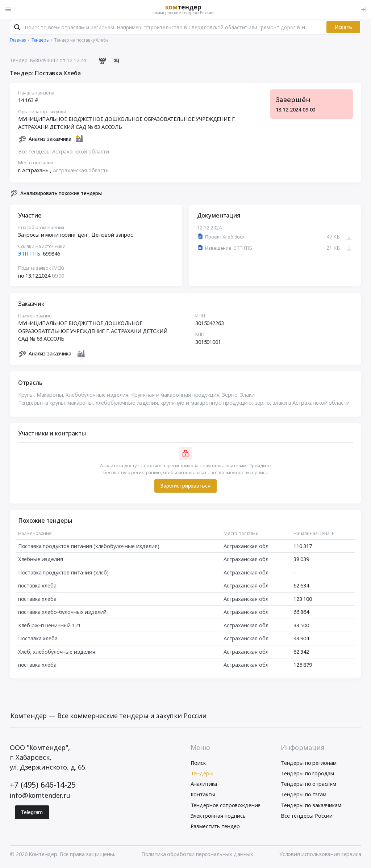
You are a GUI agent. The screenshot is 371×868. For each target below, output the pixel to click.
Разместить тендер (215, 827)
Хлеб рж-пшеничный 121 (49, 627)
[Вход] (363, 9)
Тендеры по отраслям (309, 785)
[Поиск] (17, 29)
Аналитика (204, 785)
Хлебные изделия (41, 560)
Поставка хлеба (38, 640)
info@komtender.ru (40, 797)
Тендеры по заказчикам (311, 806)
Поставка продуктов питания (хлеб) (63, 574)
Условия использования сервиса (320, 855)
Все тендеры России (307, 817)
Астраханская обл (246, 547)
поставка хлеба (37, 587)
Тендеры (202, 775)
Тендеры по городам (307, 775)
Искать (343, 28)
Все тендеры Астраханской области (64, 153)
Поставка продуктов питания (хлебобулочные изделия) (89, 547)
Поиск (198, 764)
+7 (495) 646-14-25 (43, 786)
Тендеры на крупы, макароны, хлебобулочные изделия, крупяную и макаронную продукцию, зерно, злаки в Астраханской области (184, 404)
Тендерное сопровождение (226, 806)
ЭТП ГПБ (29, 255)
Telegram (32, 814)
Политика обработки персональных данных (197, 855)
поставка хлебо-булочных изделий (62, 613)
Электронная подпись (218, 817)
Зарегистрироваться (185, 487)
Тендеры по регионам (309, 764)
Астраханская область (81, 172)
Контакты (203, 796)
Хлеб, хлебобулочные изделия (57, 653)
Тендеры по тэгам (304, 796)
